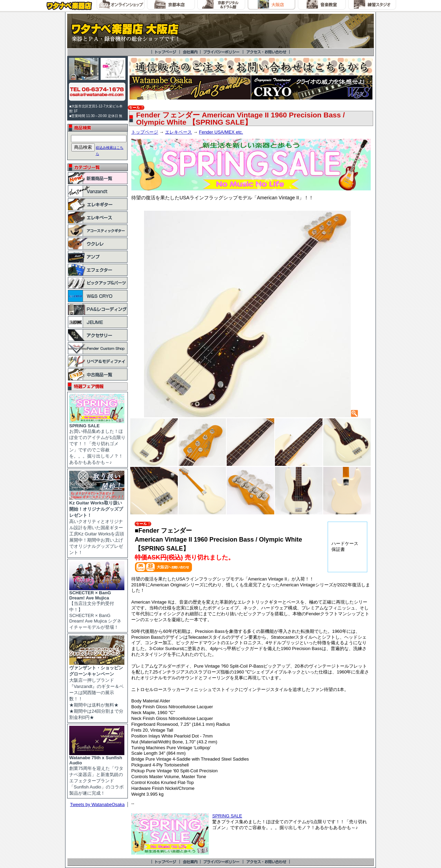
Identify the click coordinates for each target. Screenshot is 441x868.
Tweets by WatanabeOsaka (97, 804)
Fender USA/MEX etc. (221, 132)
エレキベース (178, 132)
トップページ (145, 132)
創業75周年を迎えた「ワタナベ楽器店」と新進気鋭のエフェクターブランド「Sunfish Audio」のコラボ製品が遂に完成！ (97, 773)
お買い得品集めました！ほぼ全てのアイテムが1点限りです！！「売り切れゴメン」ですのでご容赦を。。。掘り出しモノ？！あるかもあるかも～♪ (97, 442)
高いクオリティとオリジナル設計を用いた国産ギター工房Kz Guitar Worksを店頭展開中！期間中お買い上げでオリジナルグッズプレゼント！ (97, 525)
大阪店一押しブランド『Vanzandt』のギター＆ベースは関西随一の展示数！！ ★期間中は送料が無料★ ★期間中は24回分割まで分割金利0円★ (97, 690)
